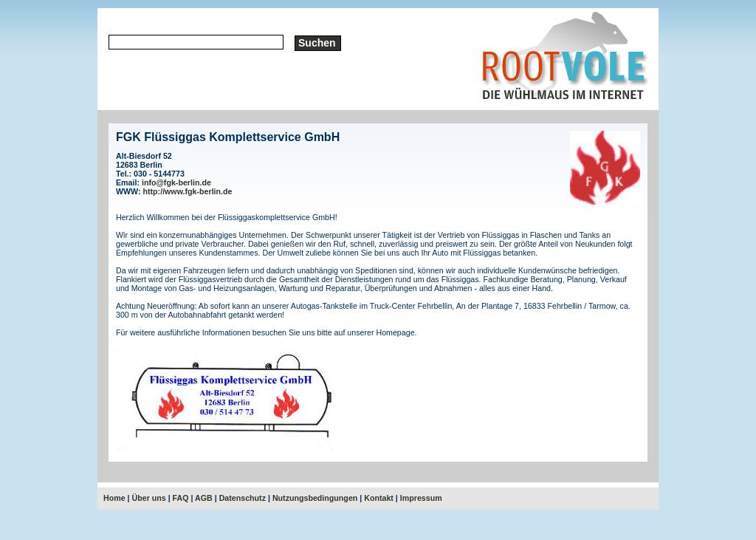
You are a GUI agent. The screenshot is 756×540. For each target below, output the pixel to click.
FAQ (181, 498)
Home (114, 498)
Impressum (421, 498)
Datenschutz (243, 498)
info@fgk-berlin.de (176, 182)
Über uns (149, 498)
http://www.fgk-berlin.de (188, 191)
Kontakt (379, 498)
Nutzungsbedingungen (315, 498)
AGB (204, 498)
